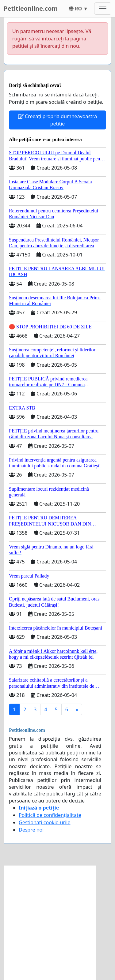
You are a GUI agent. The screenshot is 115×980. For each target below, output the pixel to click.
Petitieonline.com (31, 8)
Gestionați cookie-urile (45, 822)
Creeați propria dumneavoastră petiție (57, 120)
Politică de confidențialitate (50, 815)
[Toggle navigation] (103, 9)
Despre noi (31, 830)
